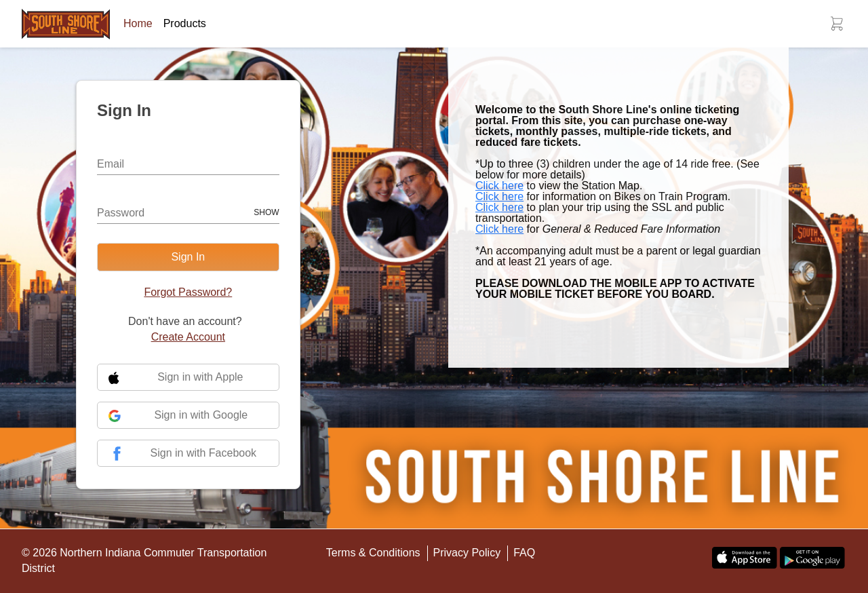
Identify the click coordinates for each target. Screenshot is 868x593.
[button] (837, 24)
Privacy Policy (467, 553)
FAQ (524, 553)
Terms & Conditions (373, 553)
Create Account (188, 337)
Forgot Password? (188, 292)
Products (185, 23)
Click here (499, 186)
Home (138, 23)
